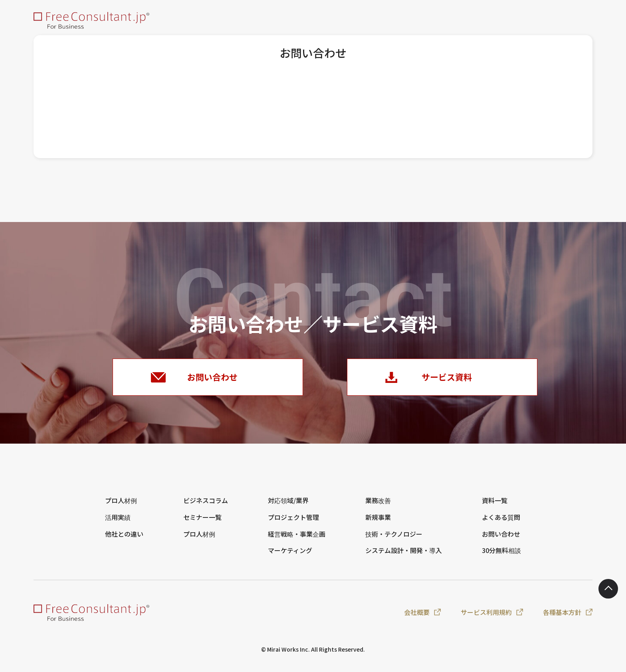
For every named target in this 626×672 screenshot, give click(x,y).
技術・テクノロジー (394, 540)
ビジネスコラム (206, 507)
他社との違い (124, 540)
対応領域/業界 (288, 507)
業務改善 (378, 507)
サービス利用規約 (486, 618)
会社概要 (417, 618)
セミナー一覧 (202, 523)
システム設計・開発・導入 (404, 557)
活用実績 (118, 523)
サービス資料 (448, 380)
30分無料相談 (501, 557)
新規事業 (378, 523)
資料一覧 (495, 507)
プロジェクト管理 (293, 523)
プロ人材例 (121, 507)
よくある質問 (501, 523)
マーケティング (290, 557)
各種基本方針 (562, 618)
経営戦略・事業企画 (297, 540)
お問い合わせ (213, 380)
